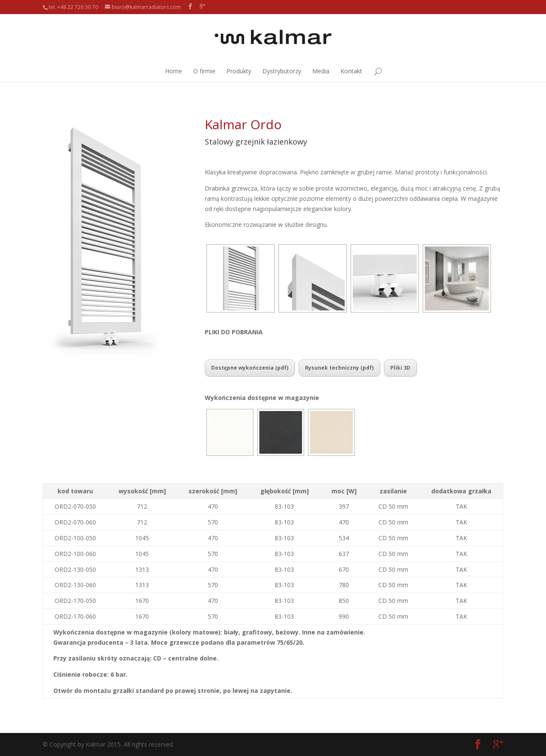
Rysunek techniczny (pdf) (339, 368)
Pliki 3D (400, 368)
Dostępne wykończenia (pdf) (250, 368)
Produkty (239, 71)
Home (174, 71)
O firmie (204, 71)
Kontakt (351, 71)
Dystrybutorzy (282, 71)
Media (321, 71)
